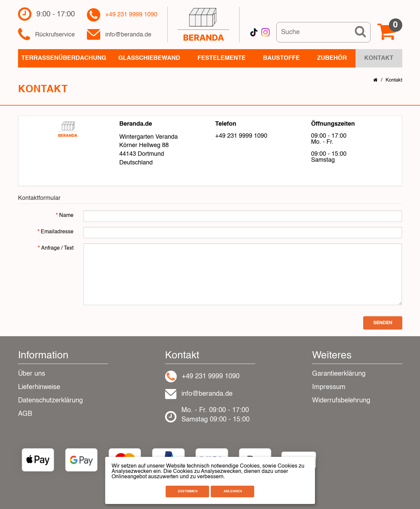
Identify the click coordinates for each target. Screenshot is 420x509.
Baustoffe (281, 58)
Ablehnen (233, 491)
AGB (25, 414)
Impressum (329, 387)
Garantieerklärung (339, 374)
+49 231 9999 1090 (131, 15)
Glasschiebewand (149, 58)
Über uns (32, 374)
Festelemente (222, 58)
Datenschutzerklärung (50, 401)
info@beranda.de (128, 35)
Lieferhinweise (39, 387)
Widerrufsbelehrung (341, 401)
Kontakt (394, 80)
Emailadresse (57, 232)
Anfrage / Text (57, 248)
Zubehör (332, 58)
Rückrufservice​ (55, 35)
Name (66, 216)
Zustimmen (188, 491)
